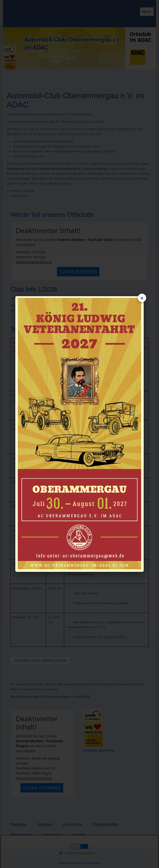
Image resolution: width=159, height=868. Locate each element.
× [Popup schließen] (142, 298)
